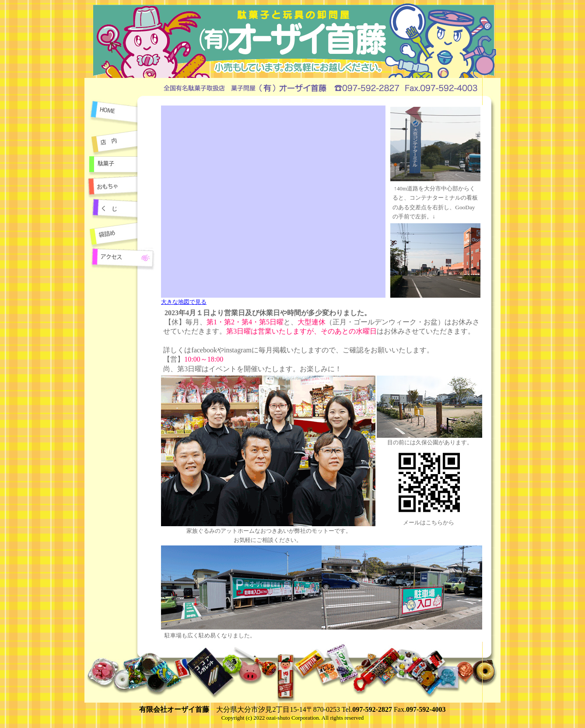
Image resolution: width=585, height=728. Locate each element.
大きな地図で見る (184, 302)
